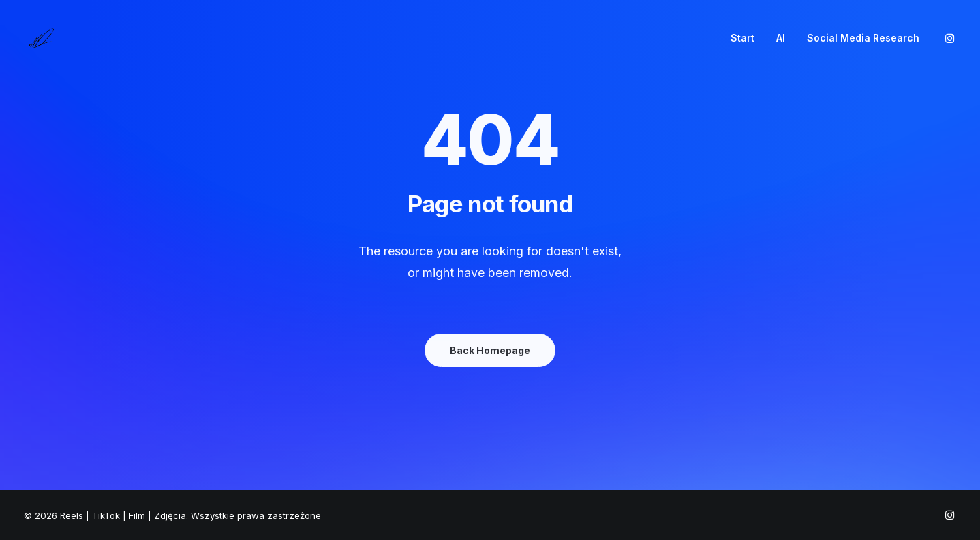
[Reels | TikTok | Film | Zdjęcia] (41, 38)
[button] (950, 38)
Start (742, 38)
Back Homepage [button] (490, 350)
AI (781, 38)
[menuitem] (742, 38)
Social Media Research (863, 38)
